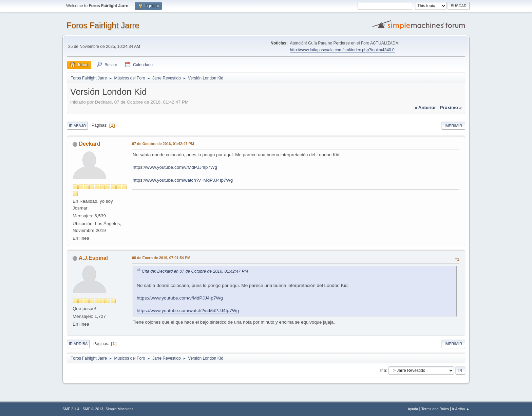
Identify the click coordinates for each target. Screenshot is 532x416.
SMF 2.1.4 (71, 409)
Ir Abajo (77, 126)
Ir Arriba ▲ (461, 409)
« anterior (425, 107)
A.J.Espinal (93, 258)
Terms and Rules (435, 409)
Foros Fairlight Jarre (103, 25)
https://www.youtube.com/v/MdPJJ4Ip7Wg (175, 167)
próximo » (451, 107)
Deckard (89, 144)
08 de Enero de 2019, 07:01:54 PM (161, 258)
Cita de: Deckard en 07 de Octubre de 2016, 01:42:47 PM (195, 271)
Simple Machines (119, 409)
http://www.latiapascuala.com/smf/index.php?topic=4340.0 (342, 50)
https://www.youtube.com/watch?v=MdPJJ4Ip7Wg (183, 180)
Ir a (383, 370)
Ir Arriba (78, 344)
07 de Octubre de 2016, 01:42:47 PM (163, 144)
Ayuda (413, 409)
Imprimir (453, 126)
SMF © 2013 (93, 409)
